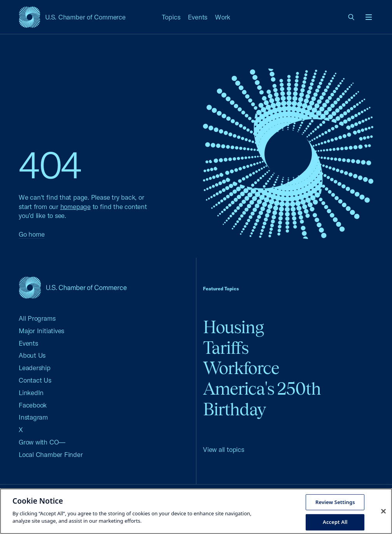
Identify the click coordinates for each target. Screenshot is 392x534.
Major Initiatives (41, 331)
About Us (32, 355)
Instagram (33, 417)
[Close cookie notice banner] (383, 511)
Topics (171, 17)
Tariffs (226, 348)
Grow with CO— (42, 442)
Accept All (335, 522)
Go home (31, 234)
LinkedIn (31, 393)
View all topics (224, 449)
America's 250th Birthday (262, 399)
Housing (233, 327)
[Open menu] (369, 17)
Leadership (35, 368)
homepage (75, 206)
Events (198, 17)
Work (223, 17)
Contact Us (35, 380)
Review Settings (335, 502)
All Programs (37, 318)
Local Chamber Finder (51, 454)
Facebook (33, 405)
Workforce (241, 368)
